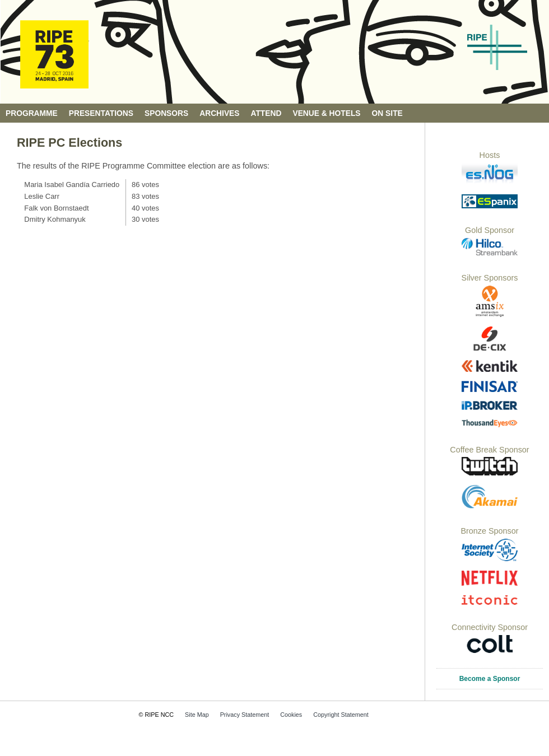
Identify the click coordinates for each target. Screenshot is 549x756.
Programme (32, 113)
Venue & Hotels (326, 113)
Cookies (291, 715)
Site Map (197, 715)
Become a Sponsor (490, 679)
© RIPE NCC (157, 715)
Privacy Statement (245, 715)
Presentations (101, 113)
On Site (387, 113)
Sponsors (166, 113)
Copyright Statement (341, 715)
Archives (219, 113)
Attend (266, 113)
